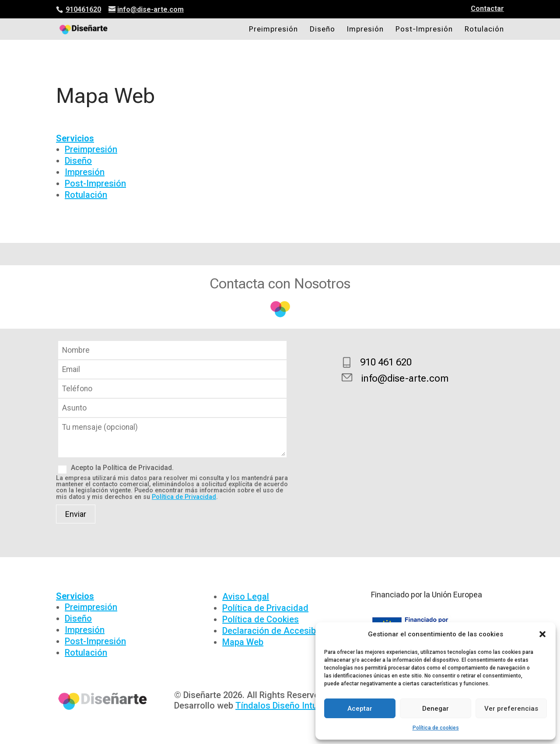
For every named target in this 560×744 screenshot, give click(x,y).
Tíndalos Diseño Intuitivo (285, 705)
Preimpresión (273, 30)
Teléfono (172, 389)
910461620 (83, 9)
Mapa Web (243, 642)
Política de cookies (436, 728)
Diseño (322, 30)
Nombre (172, 350)
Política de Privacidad (184, 497)
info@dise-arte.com (405, 378)
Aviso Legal (246, 597)
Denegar (436, 709)
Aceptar (360, 709)
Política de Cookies (261, 619)
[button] (542, 634)
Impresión (365, 30)
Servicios (75, 138)
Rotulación (484, 30)
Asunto (172, 408)
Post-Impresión (424, 30)
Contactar (487, 9)
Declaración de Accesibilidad (280, 631)
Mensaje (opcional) (172, 455)
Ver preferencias (511, 709)
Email (172, 370)
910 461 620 (386, 362)
